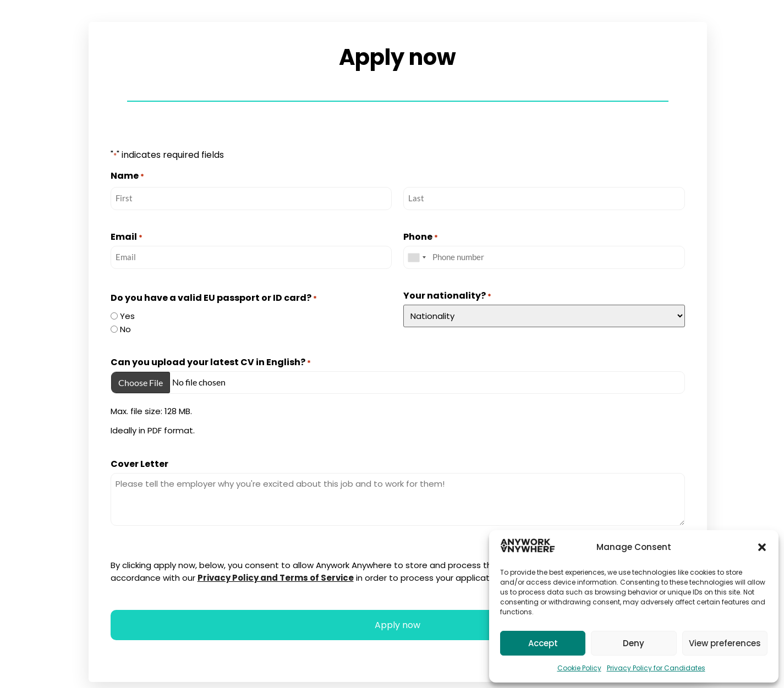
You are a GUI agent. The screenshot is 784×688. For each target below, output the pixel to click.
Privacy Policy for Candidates (656, 668)
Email (127, 237)
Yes (127, 315)
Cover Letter (139, 465)
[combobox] (416, 257)
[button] (762, 547)
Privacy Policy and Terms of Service (276, 579)
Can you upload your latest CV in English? (211, 362)
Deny (634, 643)
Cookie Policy (579, 668)
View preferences (725, 643)
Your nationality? (447, 295)
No (125, 328)
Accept (543, 643)
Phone (421, 237)
